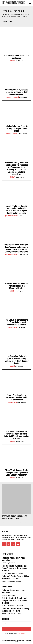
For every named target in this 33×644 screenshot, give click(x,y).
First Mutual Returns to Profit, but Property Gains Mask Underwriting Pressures (17, 322)
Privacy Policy (21, 633)
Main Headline (12, 327)
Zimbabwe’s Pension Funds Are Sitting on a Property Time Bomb (16, 128)
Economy (12, 177)
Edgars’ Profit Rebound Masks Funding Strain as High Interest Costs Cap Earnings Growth (17, 473)
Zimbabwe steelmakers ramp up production (17, 57)
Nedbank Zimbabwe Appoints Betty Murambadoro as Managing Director (16, 286)
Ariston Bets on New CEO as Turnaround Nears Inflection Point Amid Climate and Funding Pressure (17, 435)
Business (12, 61)
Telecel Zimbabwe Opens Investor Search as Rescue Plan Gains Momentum (16, 397)
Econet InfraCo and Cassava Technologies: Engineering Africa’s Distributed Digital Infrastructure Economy (17, 209)
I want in (16, 629)
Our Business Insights (12, 216)
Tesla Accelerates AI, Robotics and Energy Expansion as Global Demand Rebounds (16, 92)
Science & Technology (12, 97)
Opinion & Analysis (12, 134)
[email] (16, 624)
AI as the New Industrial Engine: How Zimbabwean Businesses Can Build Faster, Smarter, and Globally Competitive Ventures (17, 248)
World (12, 366)
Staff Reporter (20, 61)
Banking (12, 291)
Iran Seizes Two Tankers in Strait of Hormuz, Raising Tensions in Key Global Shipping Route (17, 360)
